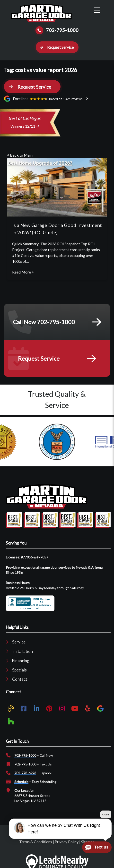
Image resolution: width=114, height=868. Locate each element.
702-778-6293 (25, 773)
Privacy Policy (67, 842)
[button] (57, 47)
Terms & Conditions (36, 842)
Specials (19, 670)
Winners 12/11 (25, 126)
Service (19, 642)
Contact (20, 679)
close (106, 814)
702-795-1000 (25, 755)
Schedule (21, 782)
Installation (22, 651)
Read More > (23, 272)
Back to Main (20, 155)
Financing (21, 661)
